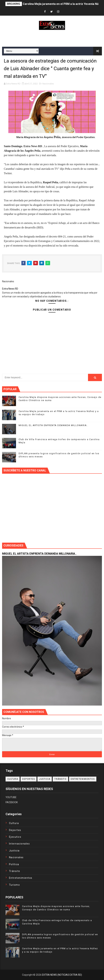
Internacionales (19, 844)
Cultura (13, 779)
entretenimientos (83, 779)
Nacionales (48, 84)
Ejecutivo (15, 837)
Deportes (29, 779)
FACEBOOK (12, 802)
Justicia (45, 779)
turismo (15, 885)
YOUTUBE (11, 797)
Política (14, 864)
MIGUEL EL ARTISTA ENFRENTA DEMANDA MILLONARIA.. (53, 425)
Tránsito (60, 779)
